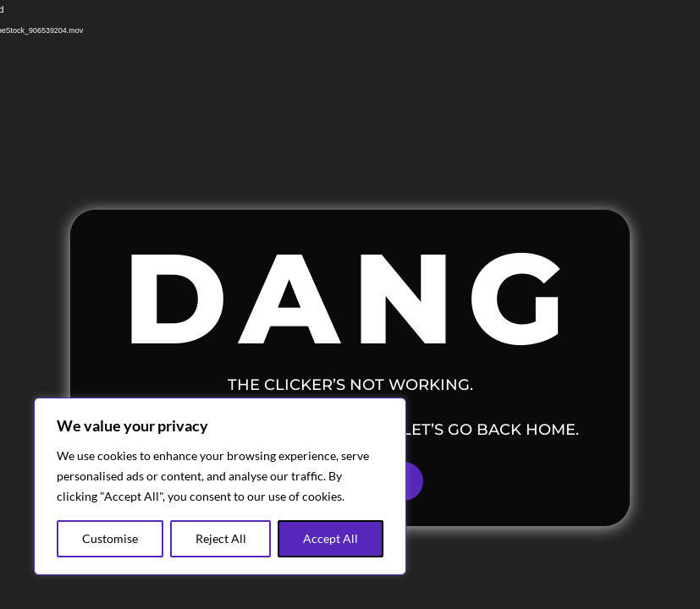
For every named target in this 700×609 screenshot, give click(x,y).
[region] (220, 486)
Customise (110, 538)
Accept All (331, 538)
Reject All (221, 538)
